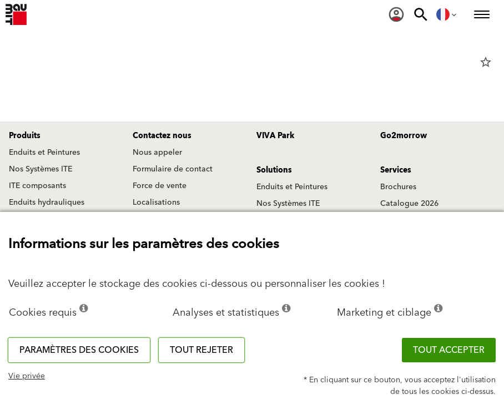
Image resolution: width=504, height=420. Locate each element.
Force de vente (160, 186)
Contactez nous (162, 136)
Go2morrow (404, 136)
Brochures (398, 187)
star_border (486, 62)
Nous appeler (157, 153)
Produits (25, 136)
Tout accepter (449, 350)
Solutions (274, 170)
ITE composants (37, 186)
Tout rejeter (201, 350)
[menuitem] (396, 14)
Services (396, 170)
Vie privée (27, 376)
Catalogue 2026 (409, 204)
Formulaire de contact (173, 169)
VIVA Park (275, 136)
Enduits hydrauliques (47, 203)
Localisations (156, 203)
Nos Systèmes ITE (41, 169)
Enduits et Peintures (44, 153)
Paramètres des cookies (79, 350)
